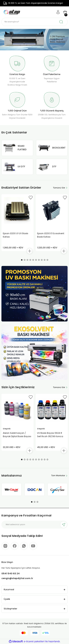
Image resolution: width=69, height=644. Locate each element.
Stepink (7, 429)
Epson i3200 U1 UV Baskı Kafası (16, 235)
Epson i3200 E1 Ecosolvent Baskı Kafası (51, 235)
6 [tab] (36, 260)
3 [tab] (27, 260)
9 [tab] (45, 260)
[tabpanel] (34, 40)
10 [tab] (47, 260)
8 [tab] (42, 260)
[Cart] (65, 12)
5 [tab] (33, 260)
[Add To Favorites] (31, 197)
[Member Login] (58, 12)
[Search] (34, 22)
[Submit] (64, 525)
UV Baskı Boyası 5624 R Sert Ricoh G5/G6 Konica (50, 435)
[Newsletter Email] (34, 525)
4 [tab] (30, 260)
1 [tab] (22, 260)
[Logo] (12, 12)
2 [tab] (25, 260)
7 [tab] (39, 260)
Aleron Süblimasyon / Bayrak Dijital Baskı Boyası (17, 435)
